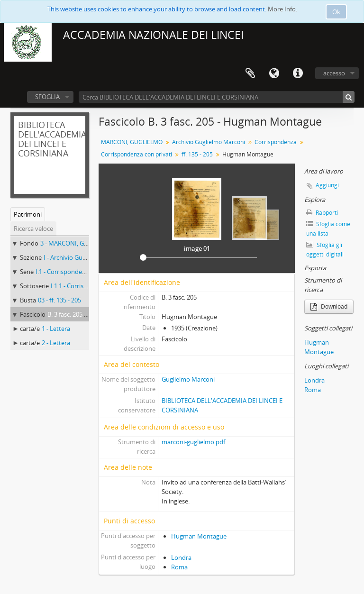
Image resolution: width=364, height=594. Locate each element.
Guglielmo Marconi (188, 379)
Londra (181, 557)
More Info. (282, 9)
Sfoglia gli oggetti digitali (325, 250)
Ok (336, 12)
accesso (334, 73)
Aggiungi (327, 185)
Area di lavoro (250, 73)
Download (329, 306)
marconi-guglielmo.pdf (193, 442)
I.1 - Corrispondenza (64, 272)
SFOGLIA (47, 97)
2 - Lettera (56, 343)
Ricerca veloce (33, 228)
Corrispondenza (276, 142)
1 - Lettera (56, 329)
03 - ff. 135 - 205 (59, 300)
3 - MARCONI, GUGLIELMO (77, 243)
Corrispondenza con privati (136, 154)
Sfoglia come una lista (328, 229)
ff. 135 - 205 (197, 154)
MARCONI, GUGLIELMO (132, 142)
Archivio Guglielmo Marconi (209, 142)
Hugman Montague (199, 536)
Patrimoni (28, 214)
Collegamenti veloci (298, 73)
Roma (179, 567)
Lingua (274, 73)
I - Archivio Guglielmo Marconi (86, 257)
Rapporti (322, 213)
